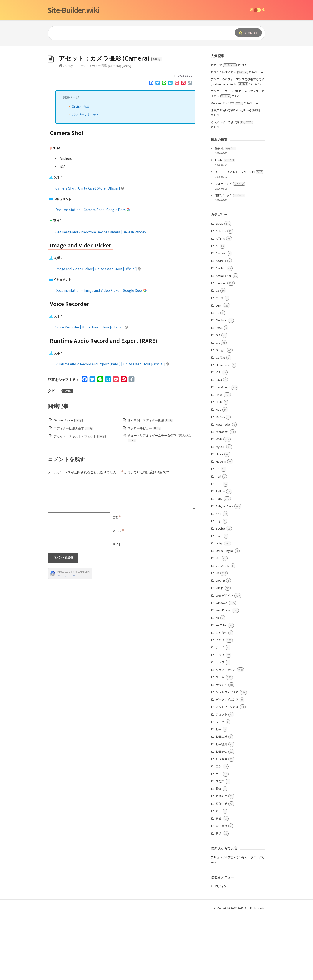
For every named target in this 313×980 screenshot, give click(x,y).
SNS (219, 579)
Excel (219, 393)
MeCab (220, 482)
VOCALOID (223, 631)
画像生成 (221, 869)
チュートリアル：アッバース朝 (239, 237)
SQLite (220, 593)
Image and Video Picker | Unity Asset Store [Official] (98, 334)
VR (217, 638)
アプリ (220, 720)
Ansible (221, 333)
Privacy (62, 641)
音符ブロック (230, 260)
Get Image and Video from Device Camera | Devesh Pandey (101, 297)
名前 (117, 582)
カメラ (220, 727)
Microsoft (222, 497)
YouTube (221, 690)
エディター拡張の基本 (74, 493)
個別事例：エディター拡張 (151, 485)
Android (221, 326)
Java (219, 445)
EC (217, 378)
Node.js (221, 527)
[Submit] (248, 33)
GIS (218, 400)
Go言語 (221, 423)
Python (220, 556)
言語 (219, 883)
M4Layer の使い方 (227, 168)
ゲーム (220, 742)
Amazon (221, 318)
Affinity (220, 304)
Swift (219, 601)
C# (217, 356)
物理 (219, 854)
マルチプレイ (230, 249)
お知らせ (221, 698)
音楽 (219, 898)
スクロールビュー (145, 493)
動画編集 (221, 809)
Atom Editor (224, 341)
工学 (219, 831)
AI (217, 311)
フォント (221, 780)
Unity (69, 131)
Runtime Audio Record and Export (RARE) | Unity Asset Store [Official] (112, 429)
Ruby (219, 564)
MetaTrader (223, 489)
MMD (219, 504)
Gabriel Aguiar (68, 485)
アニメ (220, 712)
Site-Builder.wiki (74, 10)
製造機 (226, 214)
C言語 (220, 363)
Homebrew (223, 430)
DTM (219, 370)
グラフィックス (226, 735)
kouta (225, 225)
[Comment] (122, 559)
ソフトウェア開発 (227, 757)
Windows (222, 668)
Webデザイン (224, 661)
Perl (218, 542)
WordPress (223, 675)
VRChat (220, 646)
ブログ (220, 787)
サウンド (221, 750)
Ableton (221, 296)
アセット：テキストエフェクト (80, 501)
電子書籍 (221, 891)
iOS (218, 437)
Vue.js (220, 653)
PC (218, 534)
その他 (220, 705)
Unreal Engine (225, 616)
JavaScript (223, 452)
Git (218, 408)
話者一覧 (224, 130)
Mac (218, 474)
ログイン (221, 951)
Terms (72, 641)
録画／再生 (81, 171)
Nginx (219, 519)
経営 (219, 876)
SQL (219, 586)
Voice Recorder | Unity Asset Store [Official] (92, 392)
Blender (221, 348)
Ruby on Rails (224, 571)
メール (118, 596)
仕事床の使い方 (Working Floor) (235, 175)
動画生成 (221, 802)
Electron (221, 385)
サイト (117, 609)
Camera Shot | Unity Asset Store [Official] (90, 253)
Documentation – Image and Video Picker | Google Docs (101, 355)
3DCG (219, 289)
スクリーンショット (85, 180)
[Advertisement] (156, 79)
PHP (219, 549)
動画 (219, 794)
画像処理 (221, 861)
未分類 (220, 846)
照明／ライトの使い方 (232, 187)
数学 (219, 839)
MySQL (220, 512)
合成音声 (221, 824)
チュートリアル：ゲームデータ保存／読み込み (159, 503)
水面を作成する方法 (229, 137)
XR (217, 683)
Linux (219, 460)
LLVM (219, 467)
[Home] (60, 131)
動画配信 (221, 817)
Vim (218, 623)
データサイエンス (227, 765)
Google (221, 415)
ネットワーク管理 (227, 772)
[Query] (135, 33)
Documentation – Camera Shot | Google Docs (93, 275)
